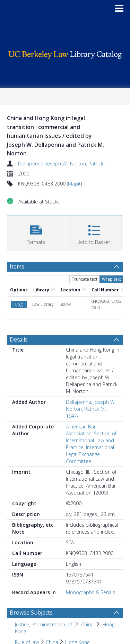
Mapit (74, 184)
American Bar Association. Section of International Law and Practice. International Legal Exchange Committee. (91, 444)
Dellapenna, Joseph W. (43, 164)
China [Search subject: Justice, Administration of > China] (87, 624)
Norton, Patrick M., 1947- (98, 164)
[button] (36, 233)
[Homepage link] (65, 53)
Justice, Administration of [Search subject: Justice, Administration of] (44, 624)
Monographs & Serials (90, 592)
